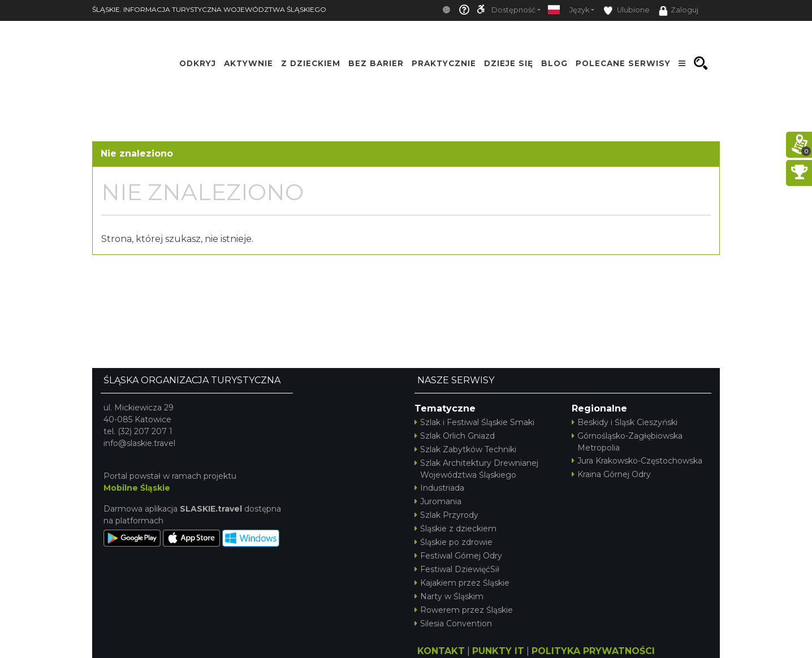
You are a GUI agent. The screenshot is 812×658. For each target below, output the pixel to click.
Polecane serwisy (623, 63)
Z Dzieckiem (311, 63)
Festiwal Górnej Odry (458, 556)
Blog (554, 63)
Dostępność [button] (513, 10)
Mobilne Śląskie (137, 488)
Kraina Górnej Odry (611, 474)
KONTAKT (441, 651)
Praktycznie (444, 63)
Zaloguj (679, 11)
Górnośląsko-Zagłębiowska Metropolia (627, 442)
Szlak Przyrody (446, 515)
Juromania (438, 501)
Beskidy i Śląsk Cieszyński (625, 422)
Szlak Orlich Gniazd (455, 436)
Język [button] (579, 10)
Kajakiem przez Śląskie (462, 583)
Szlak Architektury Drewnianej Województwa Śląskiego (476, 469)
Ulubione (627, 10)
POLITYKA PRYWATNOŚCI (593, 651)
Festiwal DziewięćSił (457, 569)
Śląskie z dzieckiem (455, 529)
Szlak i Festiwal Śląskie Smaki (474, 422)
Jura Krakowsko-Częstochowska (637, 461)
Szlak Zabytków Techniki (465, 449)
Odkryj (198, 63)
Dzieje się (509, 63)
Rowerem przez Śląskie (464, 610)
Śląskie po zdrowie (453, 542)
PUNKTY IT (498, 651)
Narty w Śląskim (449, 596)
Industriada (439, 488)
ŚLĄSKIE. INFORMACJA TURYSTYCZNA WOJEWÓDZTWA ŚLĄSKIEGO (209, 9)
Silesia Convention (453, 624)
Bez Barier (376, 63)
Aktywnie (249, 63)
